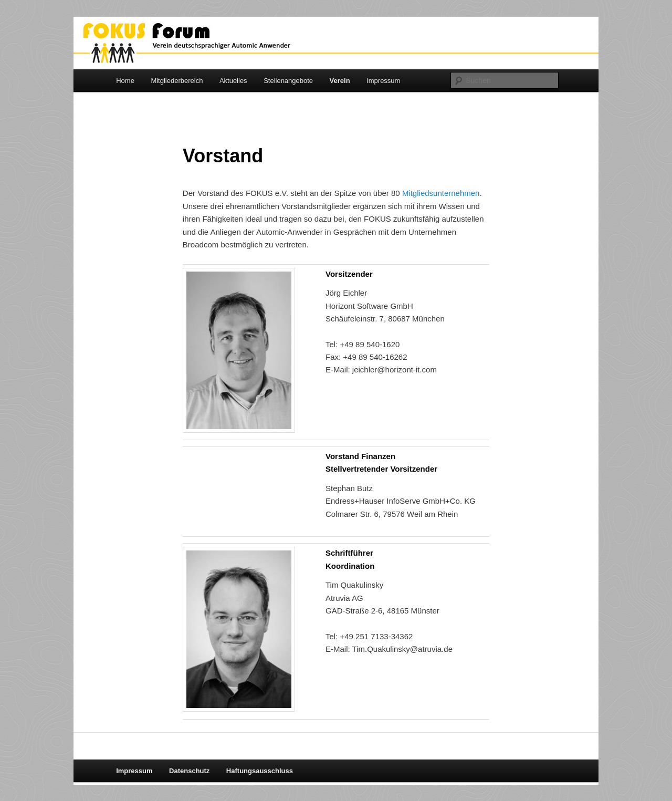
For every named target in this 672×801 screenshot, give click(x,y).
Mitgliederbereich (177, 81)
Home (125, 81)
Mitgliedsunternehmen (441, 193)
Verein (340, 81)
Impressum (383, 81)
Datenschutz (189, 771)
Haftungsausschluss (260, 771)
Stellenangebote (288, 81)
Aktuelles (233, 81)
